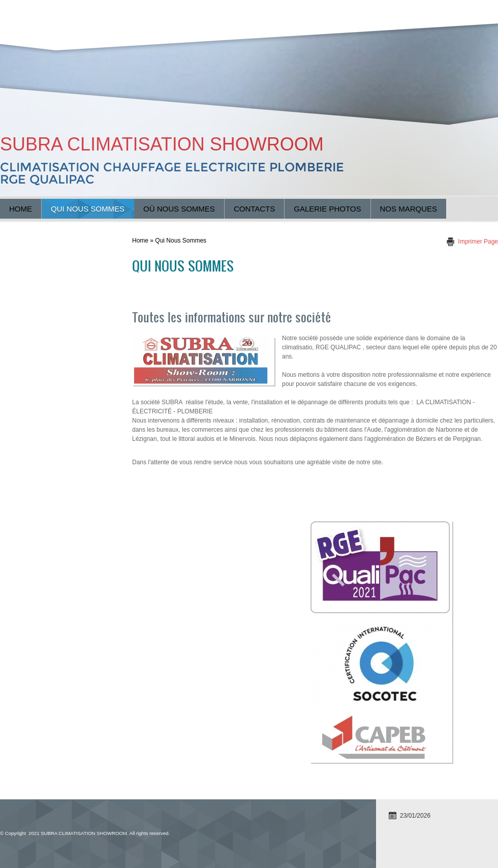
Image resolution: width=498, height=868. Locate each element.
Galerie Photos (327, 209)
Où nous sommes (179, 209)
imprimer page (478, 242)
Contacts (254, 209)
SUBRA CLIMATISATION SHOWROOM (162, 144)
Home (21, 209)
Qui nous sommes (88, 209)
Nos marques (409, 209)
